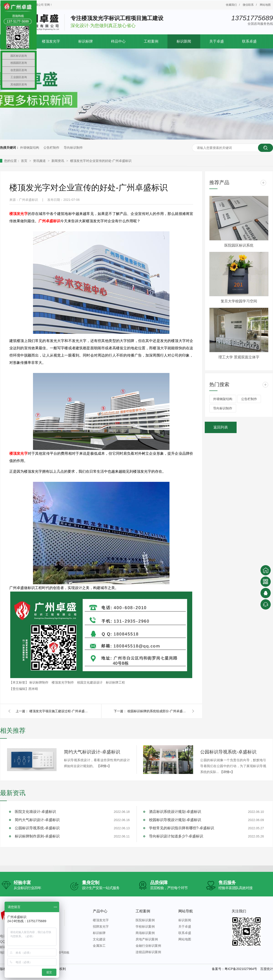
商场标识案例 (145, 933)
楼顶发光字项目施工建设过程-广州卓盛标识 (59, 711)
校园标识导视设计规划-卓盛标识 (175, 820)
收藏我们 (231, 5)
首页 (25, 161)
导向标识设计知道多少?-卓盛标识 (176, 836)
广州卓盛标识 (49, 221)
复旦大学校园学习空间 (239, 301)
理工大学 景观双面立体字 (239, 357)
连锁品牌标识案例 (148, 952)
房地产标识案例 (147, 939)
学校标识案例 (145, 926)
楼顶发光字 (51, 41)
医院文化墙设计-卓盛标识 (35, 812)
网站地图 (265, 5)
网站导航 (186, 911)
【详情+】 (104, 766)
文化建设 (99, 939)
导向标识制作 (73, 148)
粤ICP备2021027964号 (241, 969)
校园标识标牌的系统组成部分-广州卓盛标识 (157, 711)
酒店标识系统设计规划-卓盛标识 (175, 812)
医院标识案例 (145, 920)
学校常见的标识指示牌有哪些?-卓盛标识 (182, 828)
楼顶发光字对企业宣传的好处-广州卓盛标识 (101, 161)
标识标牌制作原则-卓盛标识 (37, 836)
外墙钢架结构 (30, 148)
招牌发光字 (101, 926)
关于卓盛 (217, 41)
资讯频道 (40, 161)
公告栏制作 (51, 148)
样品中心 (118, 41)
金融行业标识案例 (148, 946)
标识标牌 (86, 41)
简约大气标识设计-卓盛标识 (92, 752)
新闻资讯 (58, 161)
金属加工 (99, 946)
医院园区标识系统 (239, 245)
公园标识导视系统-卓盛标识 (228, 752)
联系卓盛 (249, 41)
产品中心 (100, 911)
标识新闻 (184, 41)
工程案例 (151, 41)
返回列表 (221, 427)
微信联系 (248, 5)
